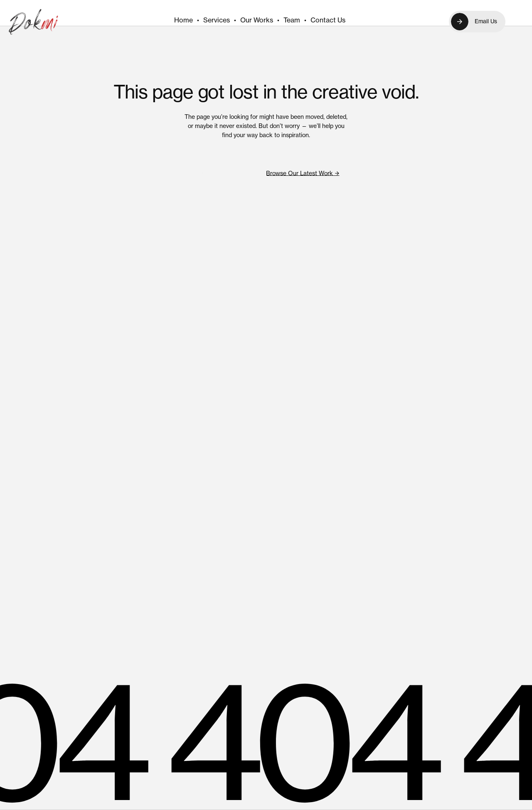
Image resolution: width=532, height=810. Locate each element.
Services (217, 20)
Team (292, 20)
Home (183, 20)
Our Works (257, 20)
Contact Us (328, 20)
